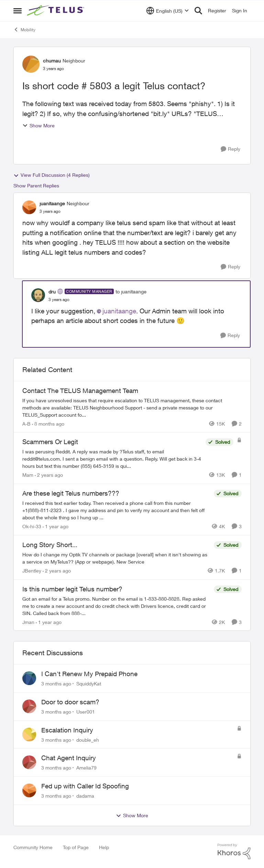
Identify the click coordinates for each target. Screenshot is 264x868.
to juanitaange (131, 292)
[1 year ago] (56, 526)
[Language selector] (168, 11)
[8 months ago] (48, 423)
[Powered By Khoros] (234, 852)
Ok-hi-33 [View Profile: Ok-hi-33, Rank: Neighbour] (32, 526)
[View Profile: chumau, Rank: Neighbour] (31, 64)
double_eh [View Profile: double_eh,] (88, 739)
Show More (38, 125)
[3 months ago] (56, 684)
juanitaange (119, 311)
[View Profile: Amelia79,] (29, 762)
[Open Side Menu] (18, 11)
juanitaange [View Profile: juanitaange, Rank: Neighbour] (52, 203)
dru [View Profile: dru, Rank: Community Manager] (52, 292)
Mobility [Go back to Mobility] (24, 30)
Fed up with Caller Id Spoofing (85, 786)
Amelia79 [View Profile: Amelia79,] (86, 768)
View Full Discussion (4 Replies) (52, 175)
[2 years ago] (49, 475)
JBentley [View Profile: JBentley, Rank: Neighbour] (32, 571)
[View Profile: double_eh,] (29, 734)
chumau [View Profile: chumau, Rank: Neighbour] (52, 61)
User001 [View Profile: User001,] (86, 712)
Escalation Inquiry (67, 730)
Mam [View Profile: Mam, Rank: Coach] (28, 475)
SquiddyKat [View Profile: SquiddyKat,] (89, 684)
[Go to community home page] (56, 11)
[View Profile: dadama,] (29, 790)
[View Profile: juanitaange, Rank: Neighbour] (29, 207)
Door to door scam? (70, 702)
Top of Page (76, 847)
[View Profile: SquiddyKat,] (29, 678)
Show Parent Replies (36, 186)
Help (104, 847)
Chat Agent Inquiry (69, 758)
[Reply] (230, 149)
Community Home (33, 847)
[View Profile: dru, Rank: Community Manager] (38, 295)
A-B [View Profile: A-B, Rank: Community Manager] (26, 423)
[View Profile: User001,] (29, 706)
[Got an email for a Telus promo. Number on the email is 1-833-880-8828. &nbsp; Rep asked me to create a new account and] (116, 606)
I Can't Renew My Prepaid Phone (89, 674)
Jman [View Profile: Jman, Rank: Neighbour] (28, 622)
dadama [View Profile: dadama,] (85, 796)
